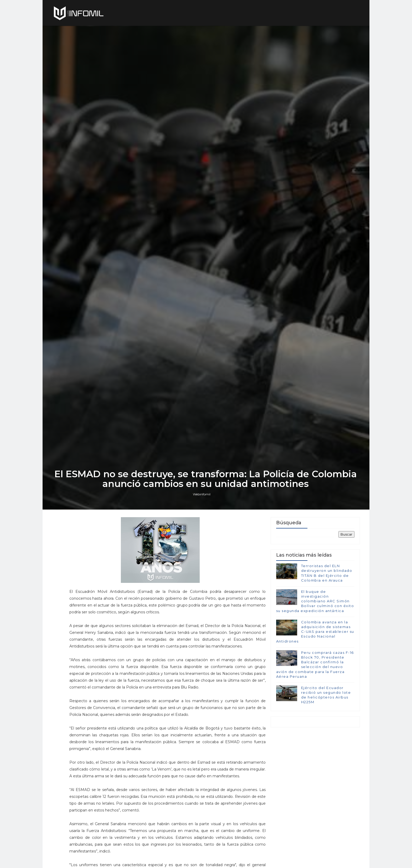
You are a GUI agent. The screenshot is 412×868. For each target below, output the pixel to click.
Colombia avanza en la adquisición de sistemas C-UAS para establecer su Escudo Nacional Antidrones (315, 669)
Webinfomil (202, 530)
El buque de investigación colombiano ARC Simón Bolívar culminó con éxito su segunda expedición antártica (315, 638)
